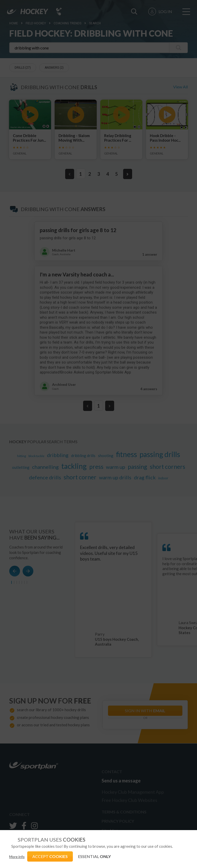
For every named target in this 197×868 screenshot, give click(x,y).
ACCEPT (50, 856)
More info (17, 857)
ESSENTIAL (94, 856)
